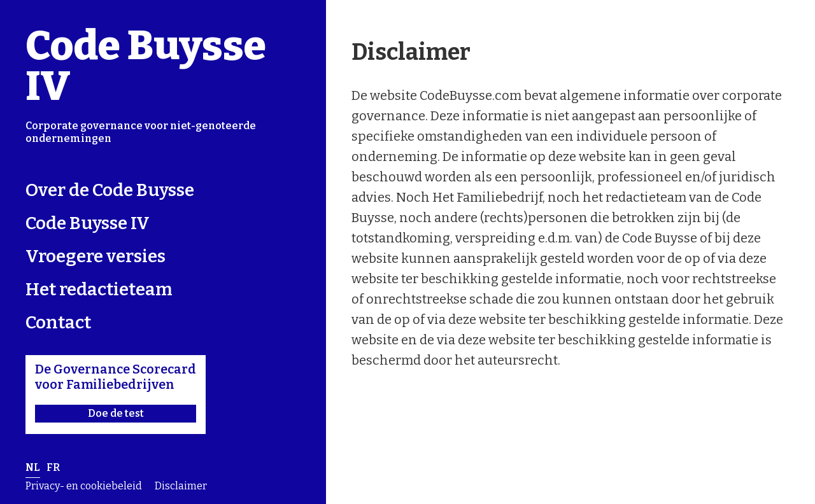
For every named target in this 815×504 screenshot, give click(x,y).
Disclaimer (181, 486)
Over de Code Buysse (110, 190)
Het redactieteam (99, 289)
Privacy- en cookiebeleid (84, 486)
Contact (58, 322)
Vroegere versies (96, 256)
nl (33, 467)
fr (53, 467)
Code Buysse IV (146, 66)
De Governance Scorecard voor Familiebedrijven (116, 392)
